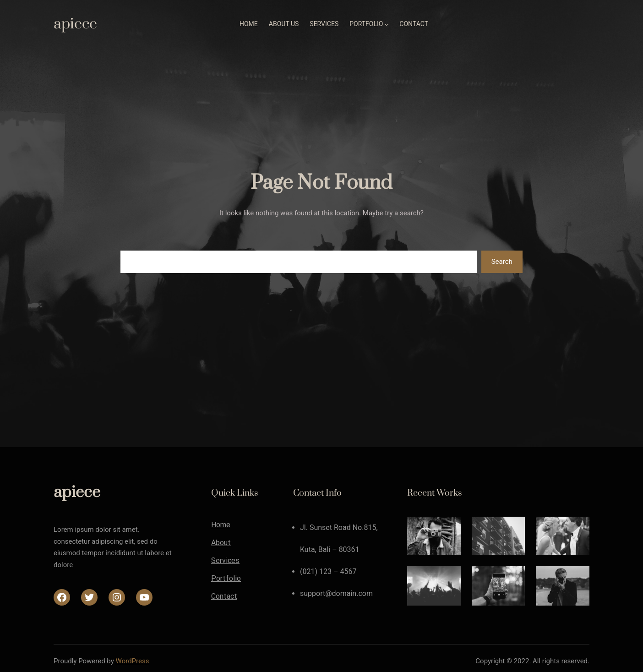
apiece (75, 24)
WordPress (133, 661)
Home (221, 525)
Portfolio (226, 579)
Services (225, 561)
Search (502, 262)
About (221, 543)
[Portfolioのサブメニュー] (387, 24)
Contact (224, 596)
